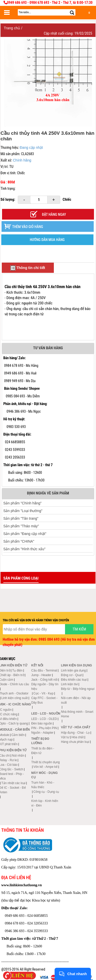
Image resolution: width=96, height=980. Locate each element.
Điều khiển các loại (74, 680)
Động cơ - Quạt (71, 675)
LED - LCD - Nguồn (46, 714)
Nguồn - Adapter (42, 733)
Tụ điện (17, 670)
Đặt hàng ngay (54, 214)
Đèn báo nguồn (42, 723)
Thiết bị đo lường (40, 741)
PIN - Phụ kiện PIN (44, 728)
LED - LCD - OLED (44, 719)
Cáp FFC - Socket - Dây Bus (44, 700)
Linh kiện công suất (14, 698)
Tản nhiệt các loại (13, 783)
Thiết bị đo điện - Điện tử (43, 751)
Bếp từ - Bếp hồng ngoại (78, 689)
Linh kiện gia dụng (73, 670)
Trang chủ (12, 28)
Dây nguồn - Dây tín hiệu (45, 687)
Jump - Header (41, 675)
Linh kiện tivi (69, 684)
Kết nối (37, 665)
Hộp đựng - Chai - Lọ (75, 733)
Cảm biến (18, 735)
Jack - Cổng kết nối (44, 680)
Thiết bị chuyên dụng (45, 762)
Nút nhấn (18, 756)
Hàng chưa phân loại (75, 742)
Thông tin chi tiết (28, 268)
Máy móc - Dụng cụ (44, 775)
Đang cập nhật (31, 147)
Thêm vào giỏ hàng (28, 227)
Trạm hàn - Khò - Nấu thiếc (43, 785)
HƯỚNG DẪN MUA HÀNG (47, 240)
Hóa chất (77, 737)
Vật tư (65, 737)
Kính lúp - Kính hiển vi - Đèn (45, 803)
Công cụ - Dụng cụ (46, 792)
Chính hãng (22, 160)
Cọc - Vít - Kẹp (43, 693)
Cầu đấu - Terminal (44, 670)
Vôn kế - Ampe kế (45, 767)
